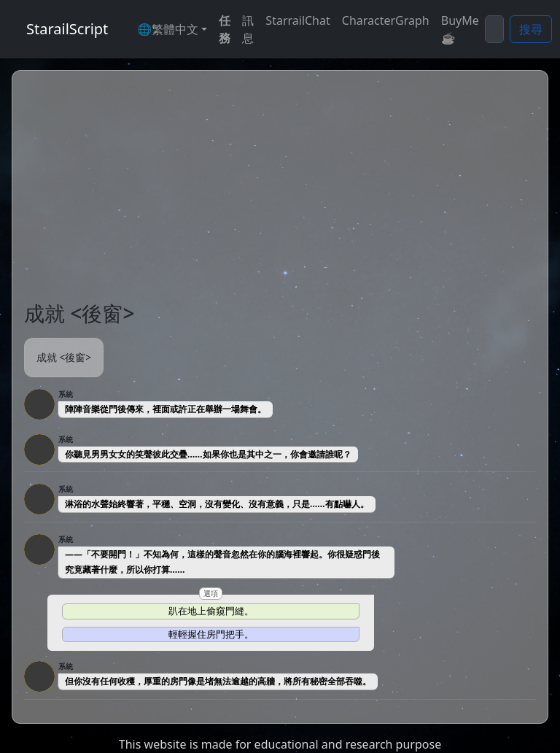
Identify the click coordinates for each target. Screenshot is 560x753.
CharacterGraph (386, 20)
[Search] (494, 29)
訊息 (248, 29)
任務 (225, 29)
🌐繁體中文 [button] (168, 29)
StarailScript (67, 29)
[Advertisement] (280, 192)
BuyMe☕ (460, 29)
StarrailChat (297, 20)
